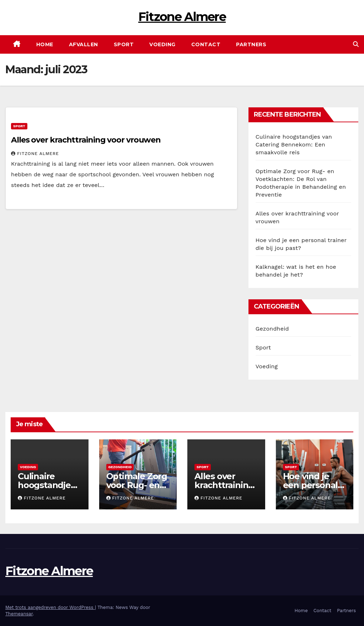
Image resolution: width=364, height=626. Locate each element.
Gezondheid (272, 329)
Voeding (162, 44)
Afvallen (84, 44)
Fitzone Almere (182, 17)
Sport (124, 44)
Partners (251, 44)
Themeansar (19, 614)
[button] (356, 44)
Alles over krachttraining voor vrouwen (86, 140)
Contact (206, 44)
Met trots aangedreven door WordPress (50, 607)
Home (45, 44)
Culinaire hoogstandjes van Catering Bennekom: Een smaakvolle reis (294, 145)
